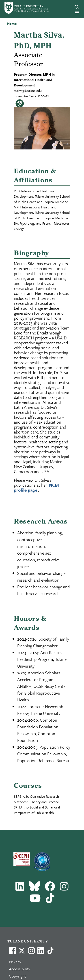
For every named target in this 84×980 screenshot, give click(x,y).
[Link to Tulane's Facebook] (31, 951)
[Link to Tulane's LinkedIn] (41, 951)
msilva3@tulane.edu (28, 90)
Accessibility (20, 969)
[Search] (77, 7)
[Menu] (77, 13)
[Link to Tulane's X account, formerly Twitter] (22, 951)
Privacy (15, 962)
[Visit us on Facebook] (12, 951)
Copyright (18, 976)
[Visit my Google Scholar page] (19, 104)
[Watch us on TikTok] (50, 951)
